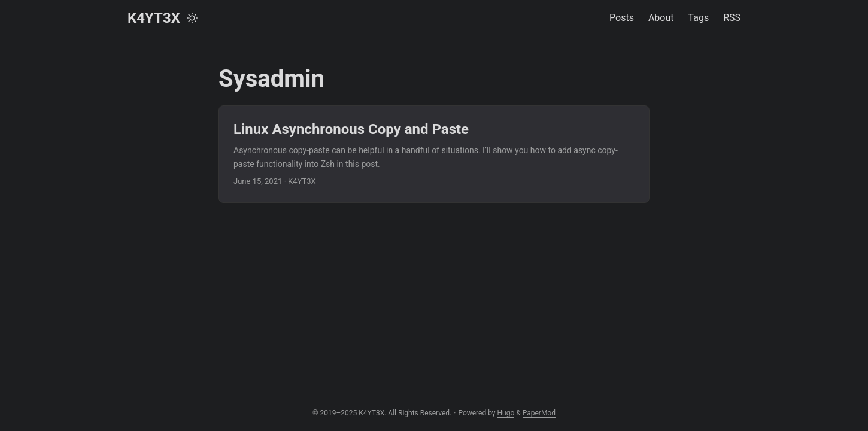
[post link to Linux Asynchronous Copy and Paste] (434, 154)
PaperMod (539, 413)
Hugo (506, 413)
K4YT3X (154, 18)
